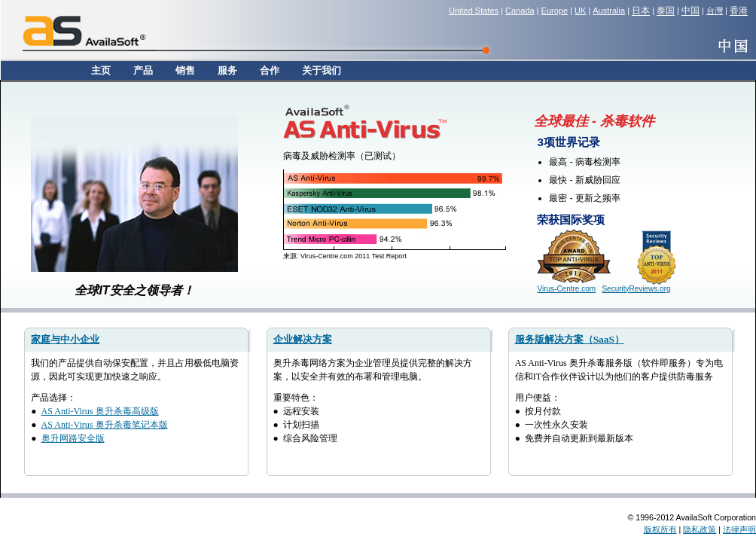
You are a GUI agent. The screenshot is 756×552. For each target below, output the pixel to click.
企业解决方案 (303, 339)
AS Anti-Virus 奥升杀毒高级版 (100, 411)
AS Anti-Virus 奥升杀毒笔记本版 (105, 425)
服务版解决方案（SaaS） (570, 339)
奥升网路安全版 (73, 438)
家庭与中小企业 (65, 339)
